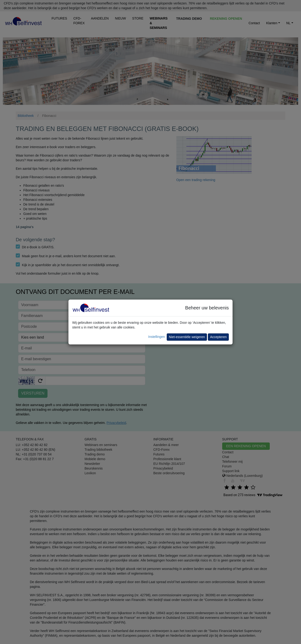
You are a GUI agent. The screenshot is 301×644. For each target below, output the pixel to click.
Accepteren (218, 337)
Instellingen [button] (156, 337)
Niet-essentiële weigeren (187, 337)
